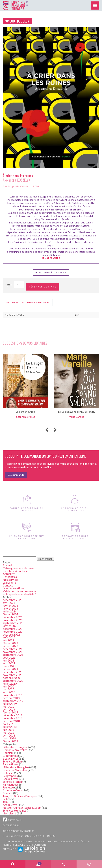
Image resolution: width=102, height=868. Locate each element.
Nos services (11, 580)
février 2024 (10, 614)
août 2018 (9, 724)
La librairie (9, 582)
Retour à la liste (51, 272)
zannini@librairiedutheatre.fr (18, 831)
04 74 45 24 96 (11, 825)
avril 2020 (9, 692)
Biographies (10, 756)
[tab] (28, 302)
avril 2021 (9, 663)
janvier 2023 (10, 626)
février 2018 (10, 741)
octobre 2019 (11, 698)
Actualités (9, 574)
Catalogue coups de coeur (19, 568)
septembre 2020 (13, 681)
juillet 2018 (10, 727)
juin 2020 (8, 686)
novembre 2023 (13, 620)
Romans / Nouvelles (15, 750)
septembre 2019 (13, 701)
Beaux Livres (11, 758)
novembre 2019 (13, 695)
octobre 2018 (11, 721)
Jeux (6, 802)
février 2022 (10, 643)
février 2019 (10, 712)
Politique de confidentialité (19, 594)
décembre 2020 (13, 672)
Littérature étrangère (16, 767)
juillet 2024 (10, 611)
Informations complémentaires (28, 302)
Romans (8, 793)
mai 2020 (8, 689)
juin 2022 (8, 640)
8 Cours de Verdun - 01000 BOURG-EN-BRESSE (29, 836)
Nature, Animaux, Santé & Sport (22, 807)
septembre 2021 (13, 655)
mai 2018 (8, 732)
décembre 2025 (13, 600)
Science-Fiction (12, 761)
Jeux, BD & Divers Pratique (19, 796)
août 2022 (9, 637)
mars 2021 (9, 666)
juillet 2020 (10, 683)
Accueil (7, 565)
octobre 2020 (11, 678)
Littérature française (15, 747)
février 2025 (10, 606)
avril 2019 (9, 709)
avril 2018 (9, 735)
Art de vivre (10, 805)
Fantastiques (11, 764)
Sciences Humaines (15, 810)
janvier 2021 (10, 669)
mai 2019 (8, 707)
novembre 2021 (13, 652)
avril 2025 (9, 603)
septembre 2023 (13, 623)
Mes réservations (13, 588)
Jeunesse (8, 787)
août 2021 (9, 657)
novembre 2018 (13, 718)
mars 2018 (9, 738)
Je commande (16, 475)
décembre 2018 (13, 715)
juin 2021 (8, 660)
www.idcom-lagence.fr (50, 841)
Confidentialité (37, 845)
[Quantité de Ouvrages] (19, 285)
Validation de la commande (19, 591)
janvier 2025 (10, 608)
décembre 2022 (13, 629)
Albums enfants (12, 790)
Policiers (8, 753)
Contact (8, 585)
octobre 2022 (11, 634)
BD (5, 799)
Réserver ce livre (43, 287)
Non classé (9, 813)
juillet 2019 (10, 704)
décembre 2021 (13, 649)
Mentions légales (14, 845)
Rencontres (10, 577)
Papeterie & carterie (15, 571)
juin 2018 (8, 730)
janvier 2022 (10, 646)
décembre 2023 (13, 617)
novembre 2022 (13, 631)
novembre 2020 (13, 675)
